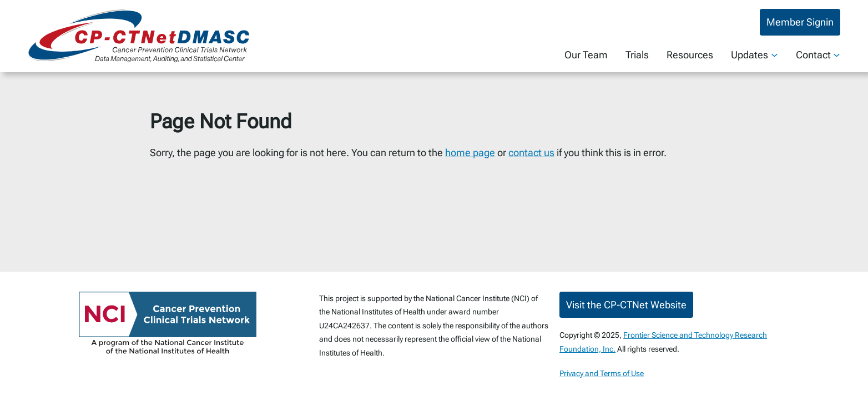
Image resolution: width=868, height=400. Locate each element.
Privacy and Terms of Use (602, 373)
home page (470, 152)
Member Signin (800, 22)
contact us (531, 152)
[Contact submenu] (837, 55)
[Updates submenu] (774, 55)
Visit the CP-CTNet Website (626, 305)
